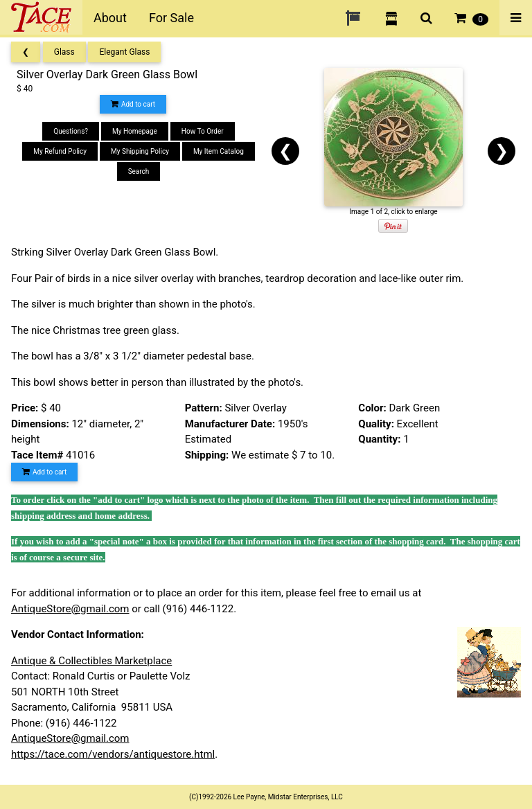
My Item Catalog (219, 151)
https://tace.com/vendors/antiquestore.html (113, 754)
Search (139, 171)
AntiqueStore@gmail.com (70, 609)
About (110, 18)
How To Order (203, 131)
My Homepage (135, 131)
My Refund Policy (60, 151)
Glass (64, 52)
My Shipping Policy (140, 151)
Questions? (71, 131)
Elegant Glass (124, 52)
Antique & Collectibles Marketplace (91, 661)
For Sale (171, 18)
